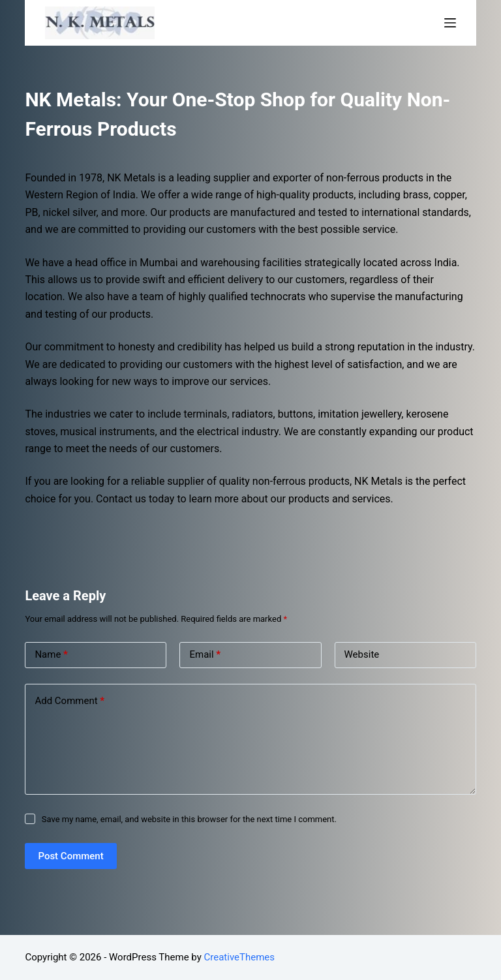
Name (51, 655)
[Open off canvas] (450, 23)
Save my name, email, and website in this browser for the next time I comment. (189, 819)
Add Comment (69, 701)
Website (362, 654)
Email (205, 655)
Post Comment (70, 856)
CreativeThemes (240, 957)
